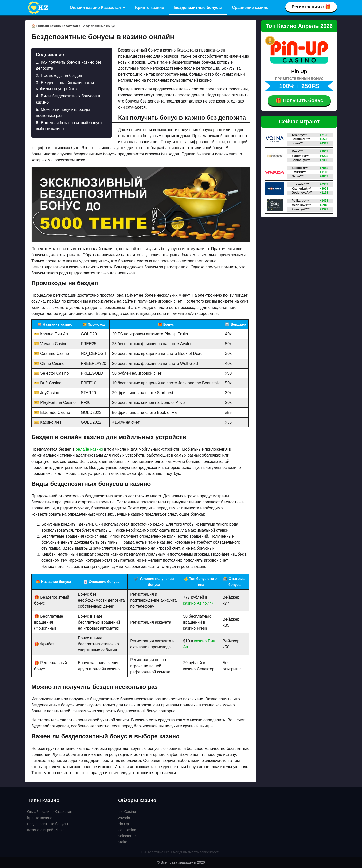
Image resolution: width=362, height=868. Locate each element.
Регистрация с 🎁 (311, 7)
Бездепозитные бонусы (198, 7)
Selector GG (128, 836)
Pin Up (123, 824)
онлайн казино (89, 449)
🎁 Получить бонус (299, 100)
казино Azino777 (198, 603)
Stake (122, 842)
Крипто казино (150, 7)
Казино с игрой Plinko (46, 830)
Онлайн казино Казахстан (95, 7)
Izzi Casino (127, 812)
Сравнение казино (250, 7)
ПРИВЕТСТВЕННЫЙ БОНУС (299, 79)
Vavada (124, 818)
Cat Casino (127, 830)
